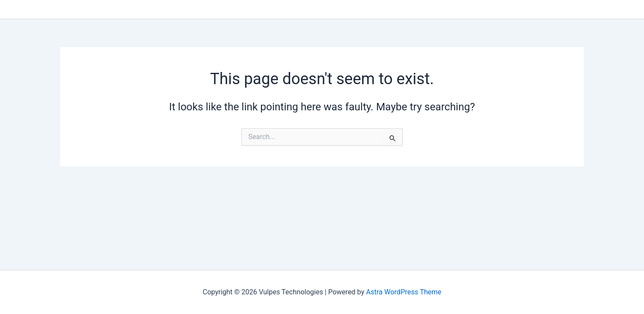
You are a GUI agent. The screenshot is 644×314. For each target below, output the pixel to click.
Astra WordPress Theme (404, 292)
